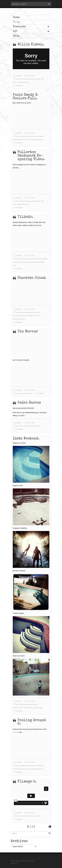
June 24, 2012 (31, 813)
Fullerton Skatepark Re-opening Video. (31, 156)
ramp (25, 262)
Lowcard (16, 732)
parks (28, 79)
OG (35, 312)
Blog (16, 22)
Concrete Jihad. (32, 278)
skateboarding (21, 82)
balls (18, 79)
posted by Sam (25, 393)
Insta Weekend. (26, 439)
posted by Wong (35, 79)
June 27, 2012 (31, 255)
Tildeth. (25, 217)
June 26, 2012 (31, 390)
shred (42, 79)
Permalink (19, 85)
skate (14, 82)
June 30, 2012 (31, 76)
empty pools (30, 136)
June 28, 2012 (31, 198)
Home (16, 17)
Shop (16, 36)
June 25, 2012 (31, 423)
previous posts (50, 827)
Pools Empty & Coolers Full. (25, 97)
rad (31, 393)
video (27, 82)
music (18, 393)
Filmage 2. (27, 782)
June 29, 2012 (31, 133)
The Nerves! (28, 332)
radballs (19, 76)
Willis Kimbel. (31, 45)
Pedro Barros (29, 403)
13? (15, 31)
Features (19, 27)
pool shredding (39, 136)
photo (36, 704)
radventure (26, 708)
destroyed (23, 79)
